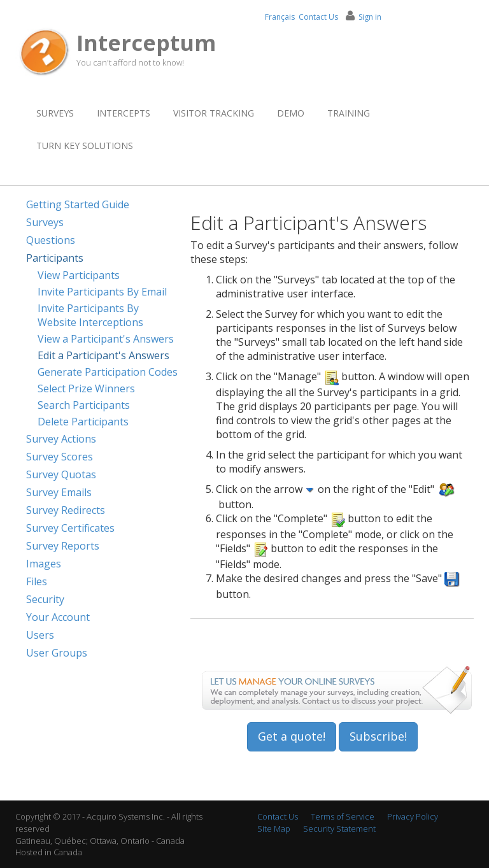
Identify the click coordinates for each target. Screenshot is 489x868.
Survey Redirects (66, 510)
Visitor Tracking (214, 113)
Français (280, 17)
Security (45, 599)
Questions (51, 240)
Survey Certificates (70, 528)
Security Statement (339, 829)
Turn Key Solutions (85, 146)
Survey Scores (60, 457)
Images (44, 564)
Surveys (55, 113)
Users (40, 635)
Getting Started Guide (78, 204)
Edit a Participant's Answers (103, 355)
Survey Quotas (61, 474)
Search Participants (84, 405)
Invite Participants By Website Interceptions (90, 315)
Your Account (58, 617)
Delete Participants (83, 422)
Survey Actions (61, 439)
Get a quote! (292, 736)
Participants (55, 258)
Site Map (274, 829)
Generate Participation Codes (108, 372)
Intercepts (124, 113)
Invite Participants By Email (102, 292)
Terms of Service (343, 816)
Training (349, 113)
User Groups (57, 653)
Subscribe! (378, 736)
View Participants (79, 275)
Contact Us (318, 17)
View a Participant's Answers (106, 339)
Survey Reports (63, 546)
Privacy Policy (413, 816)
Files (37, 581)
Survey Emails (59, 492)
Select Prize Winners (86, 388)
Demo (291, 113)
